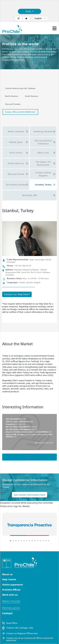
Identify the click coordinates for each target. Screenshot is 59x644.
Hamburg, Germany (44, 131)
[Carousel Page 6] (24, 541)
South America (31, 96)
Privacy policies (11, 601)
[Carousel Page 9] (32, 541)
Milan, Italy (46, 153)
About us (7, 574)
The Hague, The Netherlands (45, 163)
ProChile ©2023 (11, 608)
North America (12, 96)
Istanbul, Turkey (45, 185)
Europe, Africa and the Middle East (20, 112)
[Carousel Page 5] (21, 541)
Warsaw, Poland (18, 174)
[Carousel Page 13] (43, 541)
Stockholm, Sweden (17, 185)
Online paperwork (12, 585)
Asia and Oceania (13, 104)
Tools (29, 11)
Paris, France (19, 153)
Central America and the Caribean (20, 88)
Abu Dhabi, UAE (39, 195)
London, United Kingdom (45, 174)
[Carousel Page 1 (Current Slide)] (10, 541)
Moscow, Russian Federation (45, 142)
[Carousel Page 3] (16, 541)
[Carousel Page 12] (40, 541)
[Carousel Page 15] (49, 541)
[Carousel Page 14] (46, 541)
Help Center (9, 579)
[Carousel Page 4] (19, 541)
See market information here (29, 495)
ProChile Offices (11, 590)
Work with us (10, 595)
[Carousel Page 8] (29, 541)
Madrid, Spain (19, 142)
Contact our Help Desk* (17, 294)
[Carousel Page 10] (35, 541)
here (36, 633)
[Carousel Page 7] (27, 541)
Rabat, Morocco (18, 163)
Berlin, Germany (18, 131)
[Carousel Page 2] (13, 541)
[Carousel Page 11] (38, 541)
